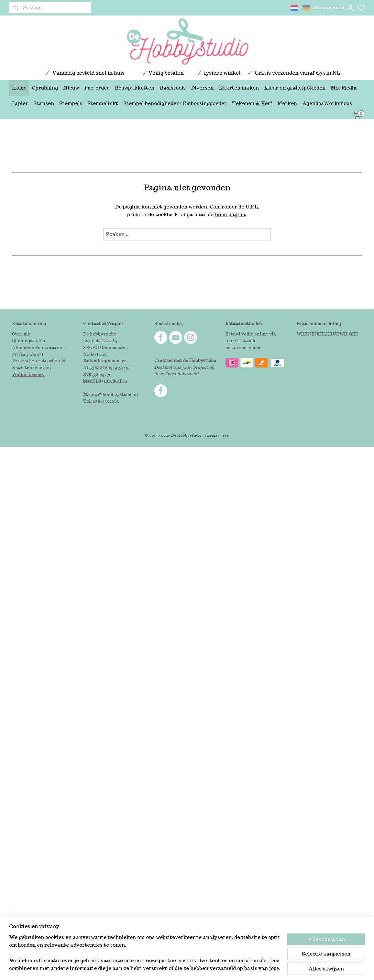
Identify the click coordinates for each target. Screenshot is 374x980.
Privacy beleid (27, 354)
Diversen (202, 88)
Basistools (173, 88)
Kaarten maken (239, 88)
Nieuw (71, 88)
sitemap (212, 435)
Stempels (71, 103)
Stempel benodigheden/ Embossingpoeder (175, 103)
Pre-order (97, 88)
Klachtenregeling (31, 368)
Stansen (44, 103)
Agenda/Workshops (327, 103)
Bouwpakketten (134, 88)
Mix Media (344, 88)
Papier (20, 103)
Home (19, 88)
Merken (287, 103)
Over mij (21, 334)
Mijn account (334, 8)
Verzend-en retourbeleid (39, 361)
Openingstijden (29, 341)
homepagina (230, 214)
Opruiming (45, 88)
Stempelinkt (103, 103)
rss (226, 435)
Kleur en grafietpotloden (295, 88)
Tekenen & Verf (252, 103)
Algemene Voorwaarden (38, 348)
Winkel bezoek (28, 374)
